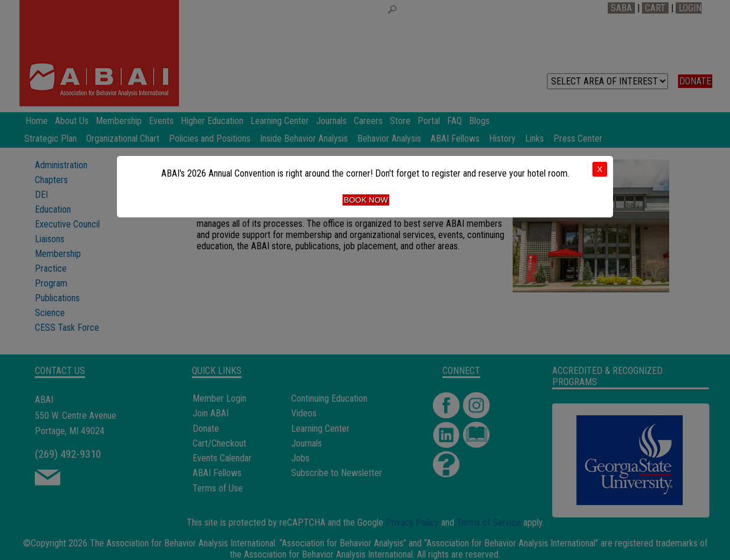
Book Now (366, 200)
